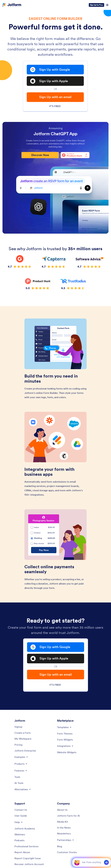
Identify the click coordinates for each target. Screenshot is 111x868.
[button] (77, 862)
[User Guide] (21, 816)
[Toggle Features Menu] (21, 771)
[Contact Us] (21, 810)
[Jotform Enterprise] (25, 751)
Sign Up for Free (96, 5)
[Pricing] (18, 745)
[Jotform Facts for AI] (68, 816)
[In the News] (64, 828)
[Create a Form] (23, 733)
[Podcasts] (19, 840)
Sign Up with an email (55, 97)
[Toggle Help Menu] (19, 822)
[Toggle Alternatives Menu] (23, 789)
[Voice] (106, 862)
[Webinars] (20, 834)
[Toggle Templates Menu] (64, 727)
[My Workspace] (23, 739)
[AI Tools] (19, 783)
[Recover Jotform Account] (29, 864)
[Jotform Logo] (12, 5)
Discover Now (40, 155)
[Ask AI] (91, 862)
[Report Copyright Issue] (28, 858)
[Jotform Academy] (25, 828)
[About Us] (62, 810)
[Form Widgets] (65, 740)
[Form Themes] (65, 734)
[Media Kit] (62, 822)
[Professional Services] (26, 846)
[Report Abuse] (22, 852)
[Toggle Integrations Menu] (65, 746)
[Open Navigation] (107, 5)
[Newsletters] (64, 833)
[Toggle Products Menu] (21, 764)
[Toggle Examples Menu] (21, 757)
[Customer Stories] (67, 852)
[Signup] (18, 727)
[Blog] (60, 846)
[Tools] (17, 777)
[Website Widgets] (67, 752)
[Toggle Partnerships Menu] (66, 840)
